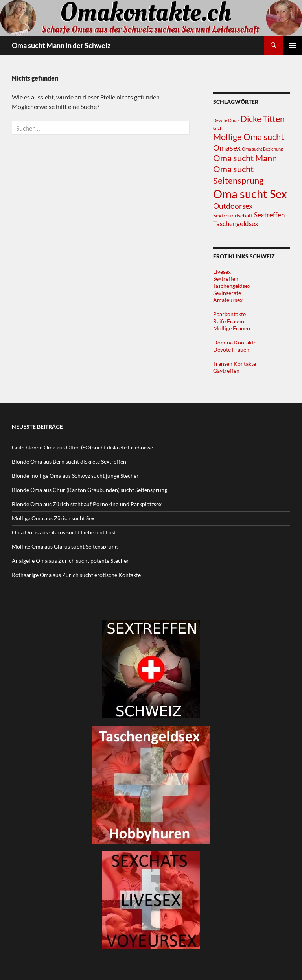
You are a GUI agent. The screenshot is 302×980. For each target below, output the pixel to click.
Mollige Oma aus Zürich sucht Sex (53, 518)
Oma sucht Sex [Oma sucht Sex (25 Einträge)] (250, 194)
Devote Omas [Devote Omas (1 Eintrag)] (226, 120)
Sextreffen (226, 279)
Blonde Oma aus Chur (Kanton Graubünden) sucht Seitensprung (89, 490)
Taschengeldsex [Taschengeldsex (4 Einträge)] (236, 224)
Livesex (222, 272)
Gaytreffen (226, 371)
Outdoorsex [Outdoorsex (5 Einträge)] (233, 206)
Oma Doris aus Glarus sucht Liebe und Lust (64, 532)
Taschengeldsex (232, 286)
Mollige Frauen (232, 328)
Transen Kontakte (235, 364)
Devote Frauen (231, 349)
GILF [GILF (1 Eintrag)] (218, 128)
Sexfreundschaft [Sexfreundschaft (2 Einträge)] (233, 215)
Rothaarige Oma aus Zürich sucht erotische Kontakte (76, 575)
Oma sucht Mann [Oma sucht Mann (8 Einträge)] (245, 158)
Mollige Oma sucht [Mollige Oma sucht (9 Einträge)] (249, 137)
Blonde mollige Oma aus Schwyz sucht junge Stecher (75, 476)
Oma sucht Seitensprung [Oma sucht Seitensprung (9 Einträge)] (238, 175)
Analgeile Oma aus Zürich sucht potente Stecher (70, 561)
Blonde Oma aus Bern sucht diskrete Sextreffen (69, 461)
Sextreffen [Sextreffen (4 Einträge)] (269, 215)
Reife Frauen (229, 321)
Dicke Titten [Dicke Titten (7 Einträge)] (263, 119)
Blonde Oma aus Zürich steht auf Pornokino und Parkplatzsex (87, 504)
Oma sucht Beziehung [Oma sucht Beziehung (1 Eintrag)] (262, 149)
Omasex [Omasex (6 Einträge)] (227, 147)
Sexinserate (227, 293)
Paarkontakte (229, 314)
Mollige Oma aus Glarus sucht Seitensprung (65, 546)
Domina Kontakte (235, 342)
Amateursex (228, 300)
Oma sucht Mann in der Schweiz (61, 45)
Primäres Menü (293, 45)
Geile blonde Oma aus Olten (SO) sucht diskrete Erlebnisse (82, 447)
